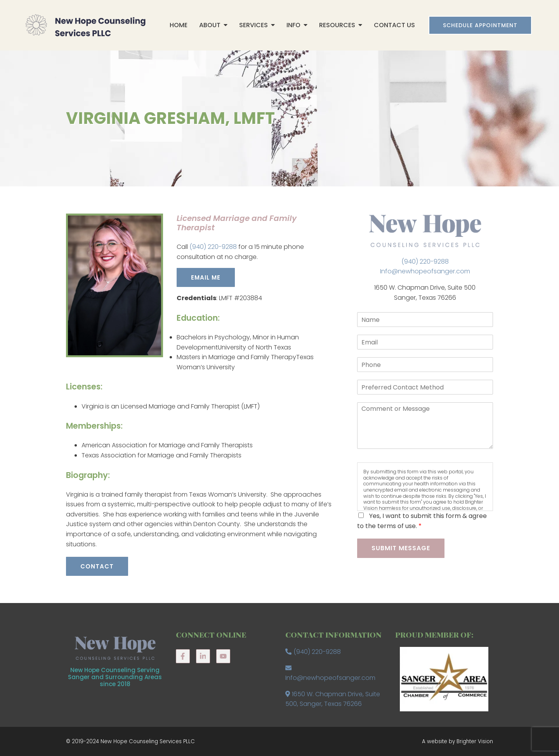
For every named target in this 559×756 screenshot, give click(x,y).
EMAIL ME (206, 277)
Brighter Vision (475, 741)
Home (179, 25)
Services (253, 25)
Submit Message (401, 548)
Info (293, 25)
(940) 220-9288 (213, 247)
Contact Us (394, 25)
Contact (97, 566)
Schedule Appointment (480, 25)
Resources (337, 25)
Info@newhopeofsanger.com (425, 271)
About (210, 25)
